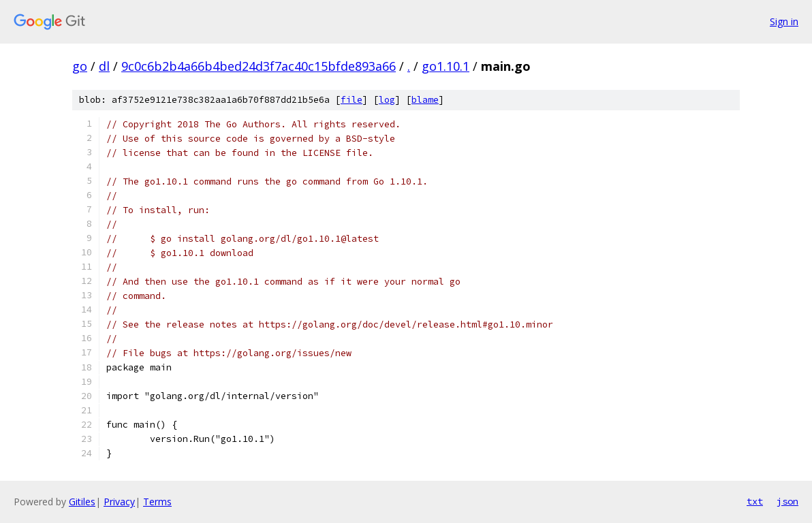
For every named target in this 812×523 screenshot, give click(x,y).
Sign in (784, 21)
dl (104, 66)
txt (755, 501)
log (387, 100)
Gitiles (82, 502)
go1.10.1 (446, 66)
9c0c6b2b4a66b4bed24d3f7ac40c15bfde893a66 (259, 66)
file (352, 100)
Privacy (119, 502)
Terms (157, 502)
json (787, 501)
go (80, 66)
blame (425, 100)
